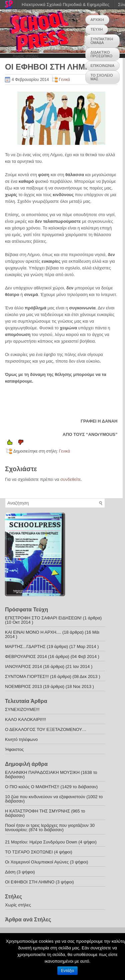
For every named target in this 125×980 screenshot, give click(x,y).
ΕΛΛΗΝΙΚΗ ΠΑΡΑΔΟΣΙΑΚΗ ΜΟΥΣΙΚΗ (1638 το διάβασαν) (51, 775)
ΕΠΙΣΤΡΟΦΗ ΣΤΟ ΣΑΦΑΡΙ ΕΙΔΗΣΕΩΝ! (43, 618)
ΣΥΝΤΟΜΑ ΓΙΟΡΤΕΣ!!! (27, 676)
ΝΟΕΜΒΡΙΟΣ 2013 (23, 686)
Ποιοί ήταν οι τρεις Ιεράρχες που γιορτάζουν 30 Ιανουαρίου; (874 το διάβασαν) (50, 827)
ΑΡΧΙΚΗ (97, 20)
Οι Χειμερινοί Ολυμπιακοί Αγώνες (37, 862)
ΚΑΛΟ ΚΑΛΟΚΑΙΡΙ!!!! (25, 719)
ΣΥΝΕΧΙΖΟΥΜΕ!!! (22, 709)
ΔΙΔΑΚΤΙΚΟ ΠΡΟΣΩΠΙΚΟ (101, 54)
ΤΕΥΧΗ (97, 29)
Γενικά (64, 80)
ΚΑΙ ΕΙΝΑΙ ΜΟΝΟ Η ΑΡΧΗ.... (33, 632)
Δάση (10, 872)
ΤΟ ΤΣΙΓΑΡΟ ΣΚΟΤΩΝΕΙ (29, 852)
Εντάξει (67, 971)
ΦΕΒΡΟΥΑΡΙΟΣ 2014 (26, 656)
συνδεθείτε (71, 479)
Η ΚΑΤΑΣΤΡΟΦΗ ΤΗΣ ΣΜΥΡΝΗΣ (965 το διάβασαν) (45, 813)
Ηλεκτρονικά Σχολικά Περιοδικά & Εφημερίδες (65, 4)
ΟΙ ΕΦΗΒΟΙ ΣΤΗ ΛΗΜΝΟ (30, 882)
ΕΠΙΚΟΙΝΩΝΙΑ (102, 66)
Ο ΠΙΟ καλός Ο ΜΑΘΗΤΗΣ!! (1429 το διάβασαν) (51, 787)
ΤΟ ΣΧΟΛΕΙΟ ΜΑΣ (102, 77)
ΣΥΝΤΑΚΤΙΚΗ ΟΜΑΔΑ (102, 41)
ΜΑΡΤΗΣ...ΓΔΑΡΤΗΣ (25, 647)
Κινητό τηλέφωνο (21, 739)
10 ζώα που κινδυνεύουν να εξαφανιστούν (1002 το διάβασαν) (54, 799)
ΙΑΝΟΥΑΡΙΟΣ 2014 (23, 666)
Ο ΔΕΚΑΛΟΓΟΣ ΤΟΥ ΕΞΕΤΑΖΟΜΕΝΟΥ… (46, 729)
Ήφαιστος (14, 749)
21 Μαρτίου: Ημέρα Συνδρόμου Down (41, 842)
